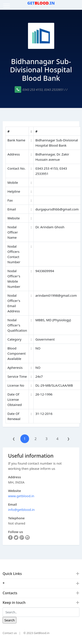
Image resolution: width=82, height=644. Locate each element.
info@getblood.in (21, 510)
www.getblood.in (21, 496)
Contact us (10, 633)
